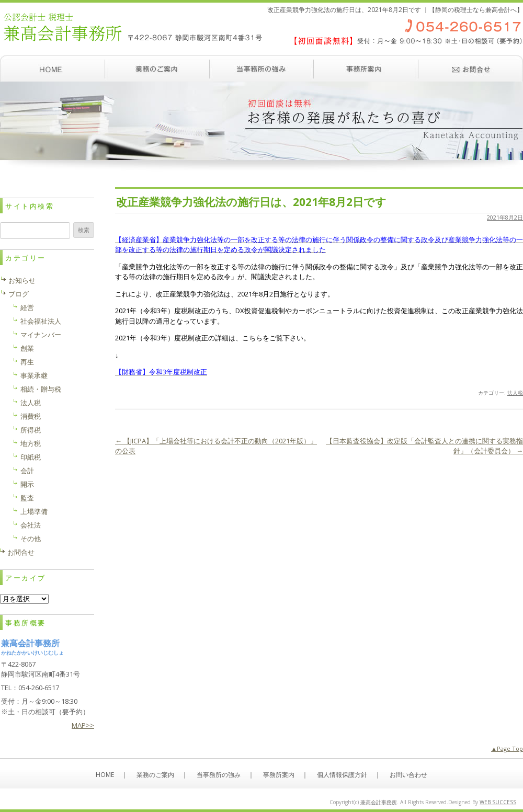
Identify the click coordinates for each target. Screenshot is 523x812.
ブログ (19, 294)
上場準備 (34, 511)
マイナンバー (41, 335)
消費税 (31, 416)
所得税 (31, 430)
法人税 (515, 393)
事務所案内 (366, 68)
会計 (27, 471)
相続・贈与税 (41, 389)
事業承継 (34, 375)
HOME (105, 775)
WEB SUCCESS (498, 802)
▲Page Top (507, 748)
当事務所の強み (261, 68)
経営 (27, 307)
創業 (27, 348)
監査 (27, 498)
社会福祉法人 (41, 321)
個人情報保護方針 (342, 775)
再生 (27, 362)
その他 (31, 539)
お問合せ (21, 552)
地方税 (31, 443)
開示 (27, 484)
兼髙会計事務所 (379, 802)
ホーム (52, 68)
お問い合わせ (471, 68)
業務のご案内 (157, 68)
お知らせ (22, 280)
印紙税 (31, 457)
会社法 (31, 525)
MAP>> (83, 725)
